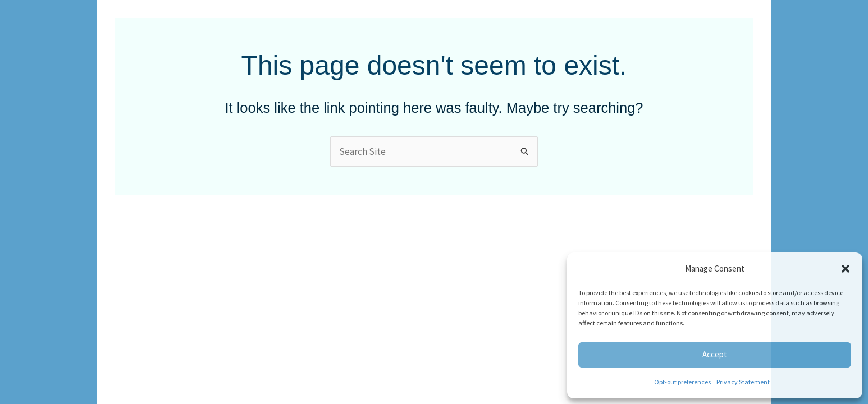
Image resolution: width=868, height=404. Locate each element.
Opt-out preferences (682, 382)
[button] (846, 269)
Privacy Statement (743, 382)
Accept (715, 354)
